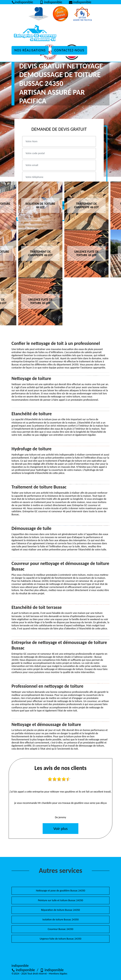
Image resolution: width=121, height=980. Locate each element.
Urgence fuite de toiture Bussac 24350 (61, 939)
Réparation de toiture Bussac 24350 (61, 910)
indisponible (23, 970)
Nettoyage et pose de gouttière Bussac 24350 (61, 891)
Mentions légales (58, 974)
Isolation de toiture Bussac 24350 (61, 920)
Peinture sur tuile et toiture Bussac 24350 (61, 900)
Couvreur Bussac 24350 (61, 929)
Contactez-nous (69, 50)
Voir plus (61, 829)
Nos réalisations (30, 50)
